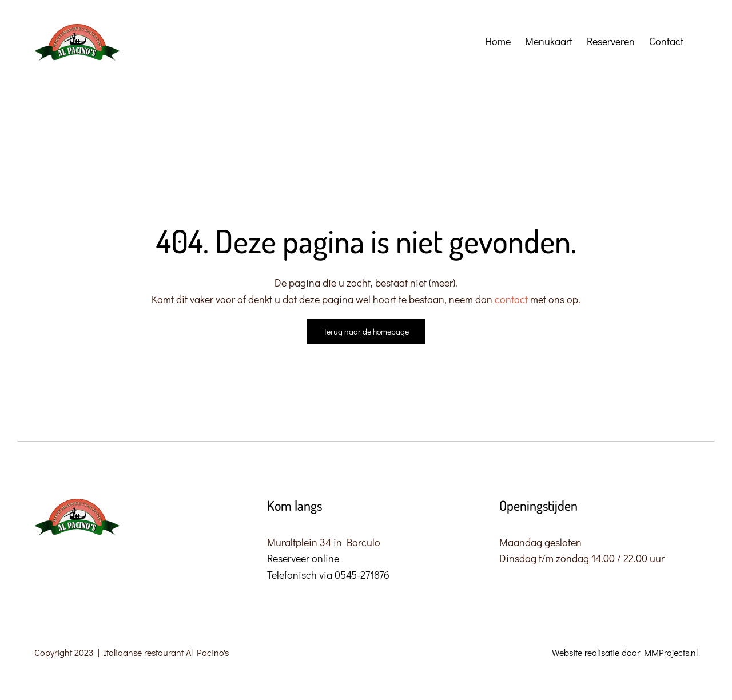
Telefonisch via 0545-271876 (328, 575)
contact (512, 299)
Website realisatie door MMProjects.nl (625, 652)
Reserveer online (303, 558)
